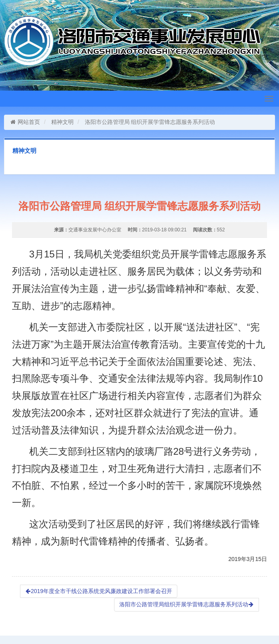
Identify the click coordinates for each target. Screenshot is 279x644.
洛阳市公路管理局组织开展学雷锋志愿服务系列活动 (187, 604)
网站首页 (25, 122)
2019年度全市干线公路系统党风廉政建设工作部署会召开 (99, 591)
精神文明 (62, 122)
